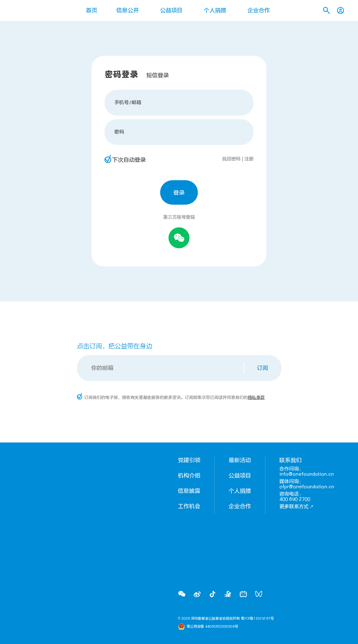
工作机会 (189, 506)
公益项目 (171, 10)
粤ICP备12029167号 (257, 619)
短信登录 (158, 75)
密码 (119, 132)
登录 (179, 193)
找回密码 (231, 159)
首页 (92, 10)
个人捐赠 (215, 10)
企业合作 (259, 10)
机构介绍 (189, 476)
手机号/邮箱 (128, 103)
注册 (249, 159)
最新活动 (240, 460)
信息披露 (189, 491)
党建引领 (189, 460)
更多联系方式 (296, 507)
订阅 (263, 368)
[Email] (161, 368)
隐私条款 (256, 397)
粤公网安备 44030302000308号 (212, 627)
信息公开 (128, 10)
